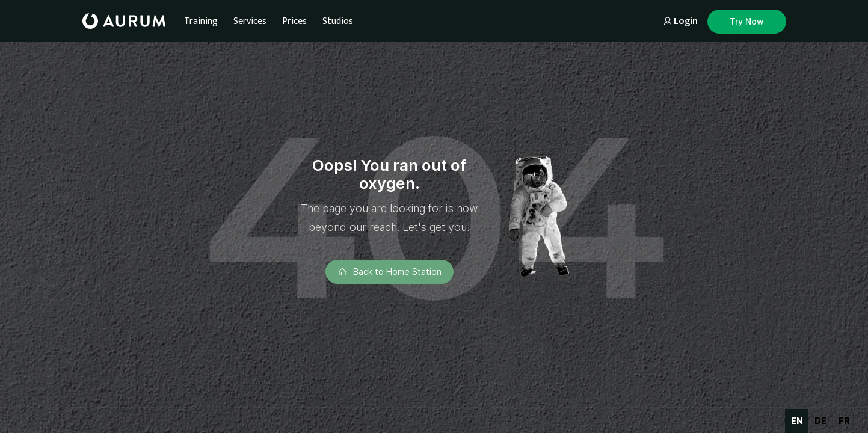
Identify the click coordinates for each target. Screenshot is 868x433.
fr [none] (844, 421)
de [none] (820, 421)
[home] (124, 21)
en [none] (797, 421)
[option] (820, 421)
